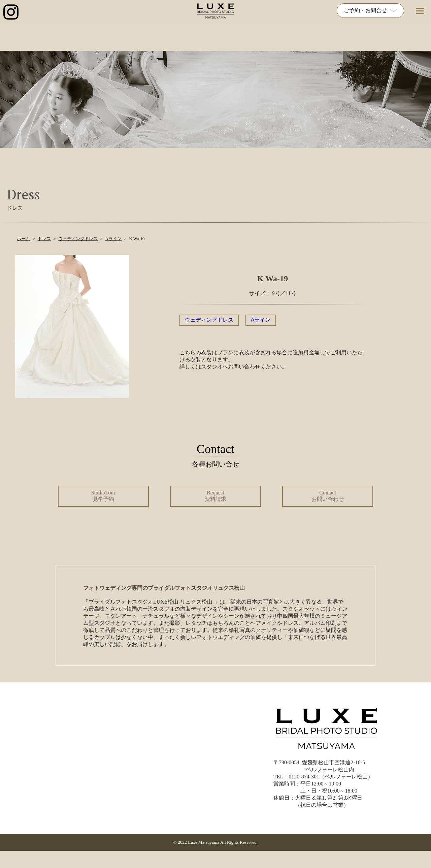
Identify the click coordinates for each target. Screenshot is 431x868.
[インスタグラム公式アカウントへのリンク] (11, 13)
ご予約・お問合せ (370, 10)
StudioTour (103, 496)
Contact (328, 496)
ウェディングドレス (209, 320)
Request (215, 496)
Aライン (261, 320)
